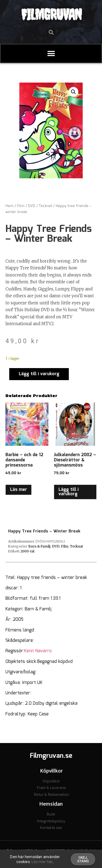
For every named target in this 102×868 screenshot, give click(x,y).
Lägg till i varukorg (39, 374)
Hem (10, 206)
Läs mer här (42, 863)
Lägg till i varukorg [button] (69, 492)
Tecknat (46, 206)
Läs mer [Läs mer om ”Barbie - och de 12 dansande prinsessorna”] (18, 490)
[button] (51, 32)
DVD (32, 206)
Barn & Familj (39, 546)
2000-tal (27, 551)
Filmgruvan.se (51, 756)
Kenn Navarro (38, 651)
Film (21, 206)
